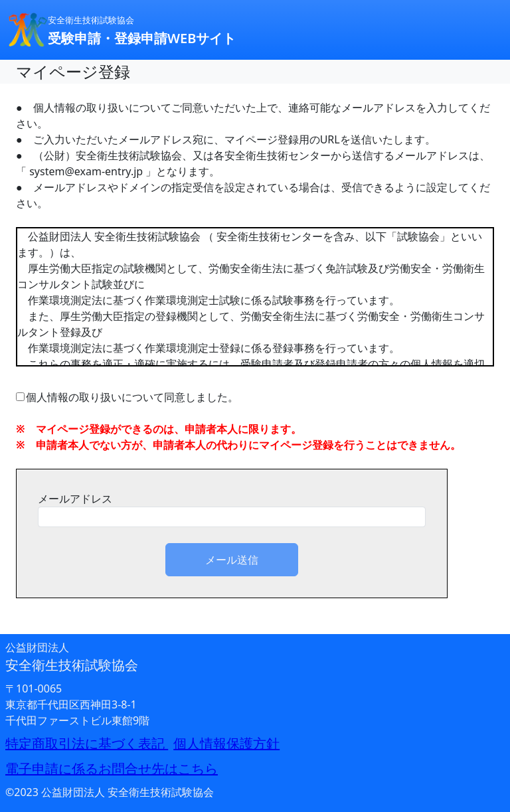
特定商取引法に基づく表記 (87, 743)
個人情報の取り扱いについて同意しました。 (127, 397)
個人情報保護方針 (226, 743)
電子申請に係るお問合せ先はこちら (112, 769)
